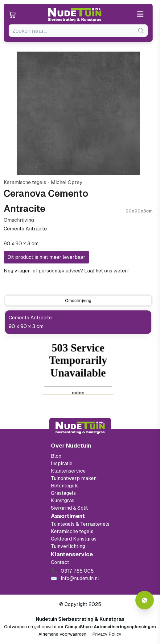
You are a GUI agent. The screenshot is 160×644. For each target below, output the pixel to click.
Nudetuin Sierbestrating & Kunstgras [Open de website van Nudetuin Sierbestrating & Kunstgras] (80, 619)
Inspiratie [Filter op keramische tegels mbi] (62, 463)
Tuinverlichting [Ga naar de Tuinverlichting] (68, 546)
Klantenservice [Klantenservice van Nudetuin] (68, 471)
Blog (56, 456)
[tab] (78, 301)
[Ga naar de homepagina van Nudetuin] (75, 15)
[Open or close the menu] (140, 15)
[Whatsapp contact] (145, 600)
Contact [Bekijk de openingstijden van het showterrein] (60, 562)
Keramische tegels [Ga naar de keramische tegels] (72, 531)
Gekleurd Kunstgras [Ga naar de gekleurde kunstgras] (74, 539)
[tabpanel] (78, 322)
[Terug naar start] (80, 428)
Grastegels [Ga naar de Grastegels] (63, 493)
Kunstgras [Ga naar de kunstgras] (63, 501)
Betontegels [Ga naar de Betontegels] (65, 486)
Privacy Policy (107, 634)
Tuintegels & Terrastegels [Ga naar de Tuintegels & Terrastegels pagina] (80, 524)
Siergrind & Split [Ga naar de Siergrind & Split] (69, 508)
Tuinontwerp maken (74, 478)
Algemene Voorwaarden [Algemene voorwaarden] (62, 634)
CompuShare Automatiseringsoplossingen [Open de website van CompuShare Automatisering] (110, 627)
